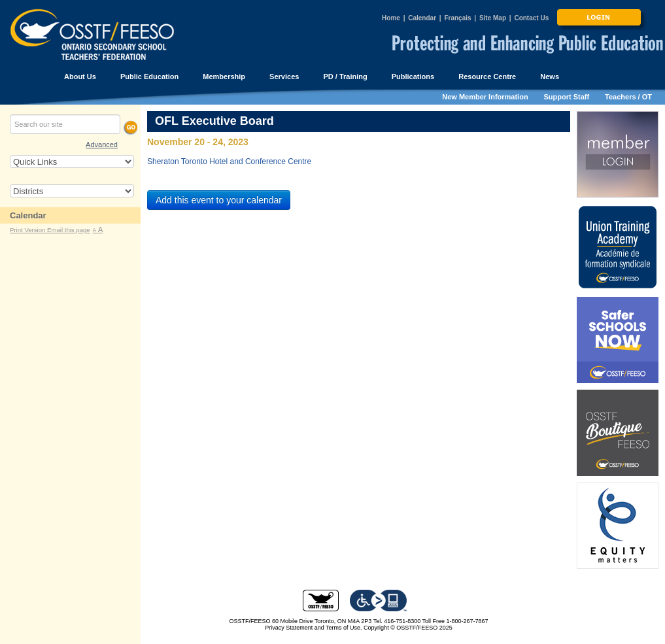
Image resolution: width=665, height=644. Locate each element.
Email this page (69, 230)
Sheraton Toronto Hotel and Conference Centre (229, 161)
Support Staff (567, 97)
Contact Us (531, 18)
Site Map (493, 18)
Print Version (28, 230)
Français (457, 18)
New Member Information (485, 97)
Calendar (422, 18)
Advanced (102, 144)
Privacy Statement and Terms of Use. (313, 628)
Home (391, 18)
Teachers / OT (628, 97)
